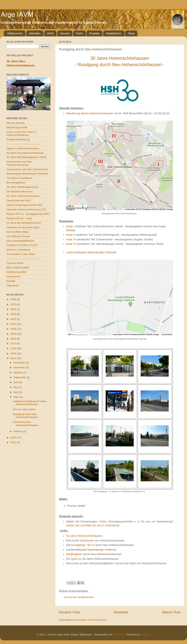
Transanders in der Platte (21, 254)
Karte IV (71, 244)
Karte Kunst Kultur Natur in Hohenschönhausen (22, 133)
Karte (76, 563)
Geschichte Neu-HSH (19, 201)
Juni (16, 382)
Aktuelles (35, 33)
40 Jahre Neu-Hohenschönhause (25, 153)
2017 (14, 344)
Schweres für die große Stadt (23, 227)
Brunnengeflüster (16, 183)
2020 (14, 329)
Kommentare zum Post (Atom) (90, 620)
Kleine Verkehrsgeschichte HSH (24, 205)
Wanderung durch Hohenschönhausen (90, 113)
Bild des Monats (16, 123)
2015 (14, 353)
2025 (14, 304)
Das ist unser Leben (24, 409)
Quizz (74, 559)
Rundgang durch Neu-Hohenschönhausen (26, 416)
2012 (14, 442)
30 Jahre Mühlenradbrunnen (22, 187)
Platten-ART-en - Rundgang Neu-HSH (28, 214)
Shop (131, 33)
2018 (14, 339)
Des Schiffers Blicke (18, 232)
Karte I (70, 226)
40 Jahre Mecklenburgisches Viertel (27, 157)
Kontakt (11, 281)
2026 (14, 299)
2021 (14, 324)
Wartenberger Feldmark (102, 550)
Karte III (71, 239)
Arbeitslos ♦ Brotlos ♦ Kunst (22, 245)
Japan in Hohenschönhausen (23, 148)
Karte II (70, 235)
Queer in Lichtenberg (18, 250)
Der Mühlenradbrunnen (20, 192)
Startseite (121, 612)
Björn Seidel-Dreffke (18, 268)
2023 (14, 314)
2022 (14, 319)
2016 (14, 348)
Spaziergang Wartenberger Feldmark (27, 174)
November (20, 367)
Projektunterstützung (18, 139)
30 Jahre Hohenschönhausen (84, 536)
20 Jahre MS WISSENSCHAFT (24, 223)
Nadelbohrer (114, 33)
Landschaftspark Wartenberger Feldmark (91, 252)
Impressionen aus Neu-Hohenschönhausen (20, 163)
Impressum (13, 285)
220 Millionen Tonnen (18, 236)
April (16, 392)
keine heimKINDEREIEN (20, 241)
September (20, 377)
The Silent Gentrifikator (19, 178)
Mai (16, 387)
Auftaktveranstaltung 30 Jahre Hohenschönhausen (30, 403)
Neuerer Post (69, 612)
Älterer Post (171, 612)
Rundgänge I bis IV (83, 545)
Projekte (94, 33)
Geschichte (87, 541)
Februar (18, 431)
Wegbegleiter (74, 554)
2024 (14, 309)
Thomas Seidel (15, 263)
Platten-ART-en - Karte (19, 218)
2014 (14, 358)
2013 (14, 438)
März (17, 397)
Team (79, 33)
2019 (14, 334)
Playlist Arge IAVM (17, 127)
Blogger (145, 635)
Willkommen (15, 33)
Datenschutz (14, 277)
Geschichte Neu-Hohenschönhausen (26, 424)
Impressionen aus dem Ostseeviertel (27, 169)
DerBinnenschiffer (17, 272)
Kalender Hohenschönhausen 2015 (26, 209)
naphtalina (119, 635)
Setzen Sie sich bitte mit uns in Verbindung (92, 525)
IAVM (50, 33)
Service (65, 33)
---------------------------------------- (23, 144)
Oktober (18, 373)
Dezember (20, 363)
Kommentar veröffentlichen (79, 597)
